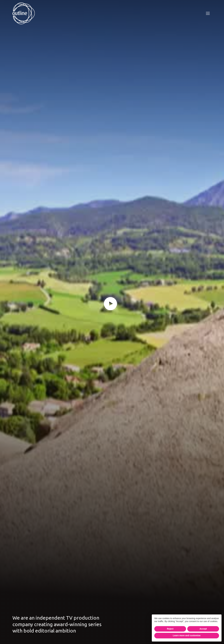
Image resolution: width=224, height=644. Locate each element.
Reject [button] (170, 629)
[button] (208, 13)
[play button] (110, 304)
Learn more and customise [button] (187, 635)
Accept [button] (203, 629)
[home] (24, 13)
